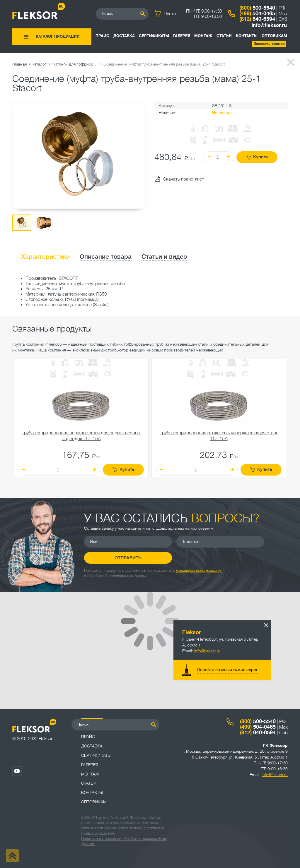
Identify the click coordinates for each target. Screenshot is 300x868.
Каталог (39, 64)
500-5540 (257, 8)
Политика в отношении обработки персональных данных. (124, 841)
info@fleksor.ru (269, 25)
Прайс (102, 36)
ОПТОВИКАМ (274, 36)
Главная (19, 64)
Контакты (247, 36)
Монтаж (203, 36)
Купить (257, 157)
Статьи (224, 36)
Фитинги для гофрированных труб (75, 64)
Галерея (182, 36)
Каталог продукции (58, 36)
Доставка (124, 36)
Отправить (128, 558)
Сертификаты (154, 36)
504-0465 (257, 13)
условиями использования (199, 571)
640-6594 (257, 19)
